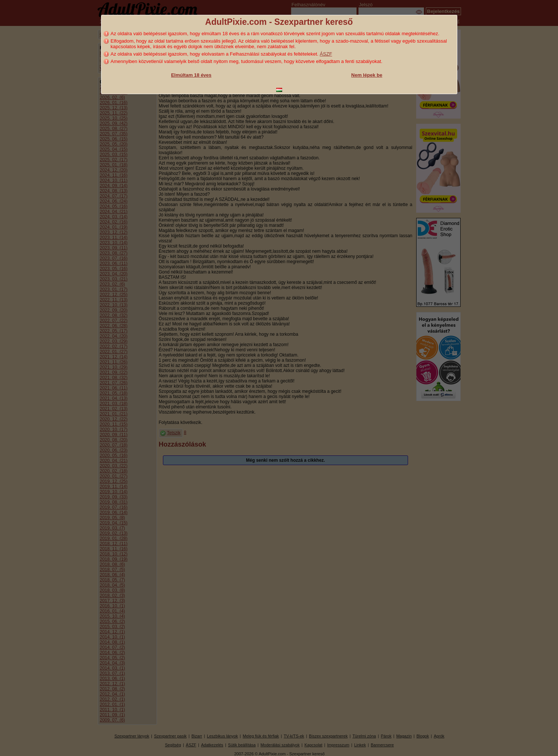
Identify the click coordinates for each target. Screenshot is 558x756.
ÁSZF (326, 54)
